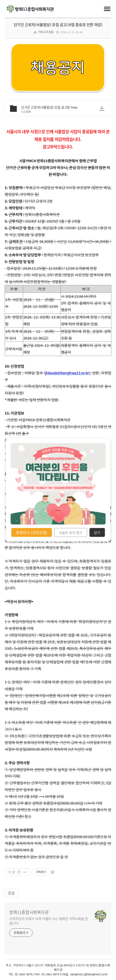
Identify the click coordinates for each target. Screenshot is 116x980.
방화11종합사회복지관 (29, 912)
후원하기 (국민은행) (32, 532)
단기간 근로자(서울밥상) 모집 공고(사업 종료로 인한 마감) (58, 25)
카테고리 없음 (46, 32)
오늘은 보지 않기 (71, 532)
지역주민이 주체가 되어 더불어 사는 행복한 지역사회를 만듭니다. (49, 921)
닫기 (97, 532)
